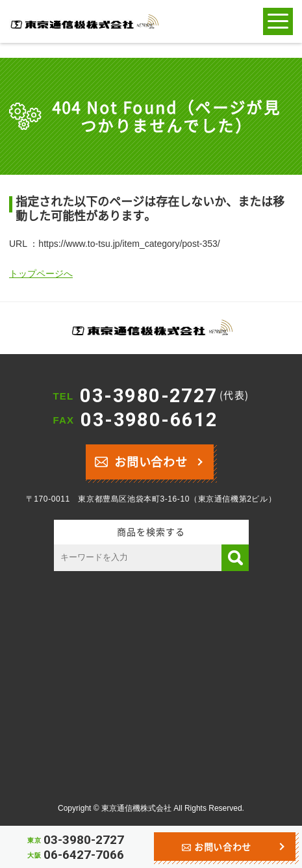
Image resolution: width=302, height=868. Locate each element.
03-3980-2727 (164, 396)
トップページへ (41, 274)
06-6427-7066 (84, 855)
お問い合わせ (141, 460)
